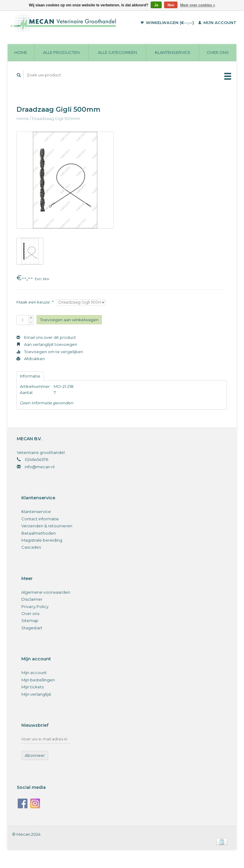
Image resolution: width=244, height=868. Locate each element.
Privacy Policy (35, 606)
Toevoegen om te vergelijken (50, 352)
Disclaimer (32, 599)
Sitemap (30, 620)
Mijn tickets (32, 687)
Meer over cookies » (198, 5)
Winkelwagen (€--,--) (168, 23)
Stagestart (32, 628)
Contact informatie (40, 519)
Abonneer (35, 755)
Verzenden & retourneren (47, 526)
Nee (171, 5)
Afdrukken (31, 359)
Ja (156, 5)
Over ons (218, 52)
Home (21, 52)
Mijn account (217, 23)
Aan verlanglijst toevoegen (47, 344)
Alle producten (61, 52)
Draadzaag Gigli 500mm (56, 118)
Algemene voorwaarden (46, 592)
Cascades (31, 547)
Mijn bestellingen (38, 680)
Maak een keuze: (35, 302)
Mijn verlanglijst (36, 694)
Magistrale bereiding (42, 540)
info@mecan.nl (40, 467)
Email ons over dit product (46, 337)
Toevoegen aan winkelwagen (69, 320)
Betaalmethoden (39, 533)
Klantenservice (173, 52)
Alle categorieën (117, 52)
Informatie (30, 376)
